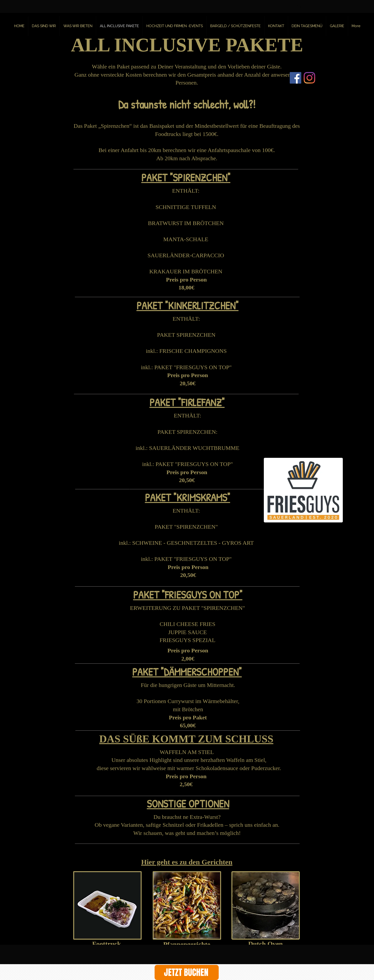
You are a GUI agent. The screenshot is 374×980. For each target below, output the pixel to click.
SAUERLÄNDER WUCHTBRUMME (194, 448)
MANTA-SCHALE (186, 239)
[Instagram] (309, 78)
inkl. (151, 351)
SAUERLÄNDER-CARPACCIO (186, 255)
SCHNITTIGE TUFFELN (186, 207)
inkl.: (142, 448)
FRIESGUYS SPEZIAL (188, 640)
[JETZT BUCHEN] (187, 972)
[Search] (300, 6)
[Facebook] (296, 78)
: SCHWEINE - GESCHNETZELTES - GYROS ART (191, 543)
